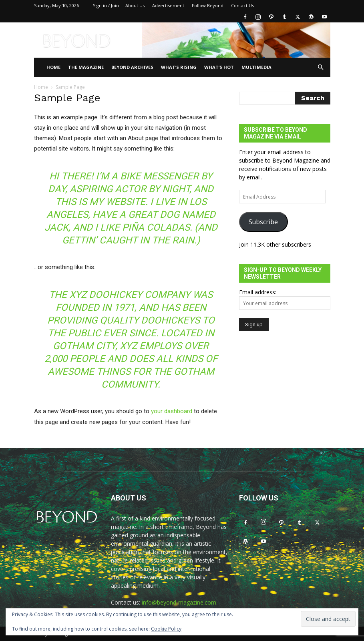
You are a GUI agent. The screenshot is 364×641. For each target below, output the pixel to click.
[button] (321, 67)
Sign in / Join (106, 5)
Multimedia (256, 67)
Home (53, 67)
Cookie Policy (166, 629)
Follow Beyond (208, 5)
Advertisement (168, 5)
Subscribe (263, 222)
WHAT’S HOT (219, 67)
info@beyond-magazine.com (179, 602)
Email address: (258, 292)
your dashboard (172, 411)
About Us (135, 5)
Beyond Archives (132, 67)
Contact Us (242, 5)
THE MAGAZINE (86, 67)
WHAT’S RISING (179, 67)
